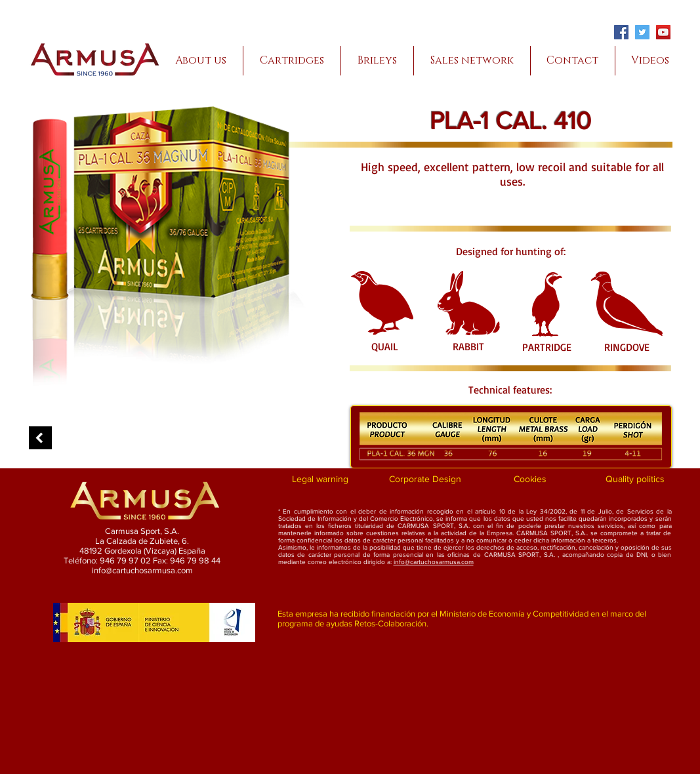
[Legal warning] (320, 479)
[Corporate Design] (425, 479)
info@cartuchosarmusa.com (434, 562)
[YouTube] (663, 32)
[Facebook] (621, 32)
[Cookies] (530, 479)
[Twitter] (642, 32)
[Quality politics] (635, 479)
